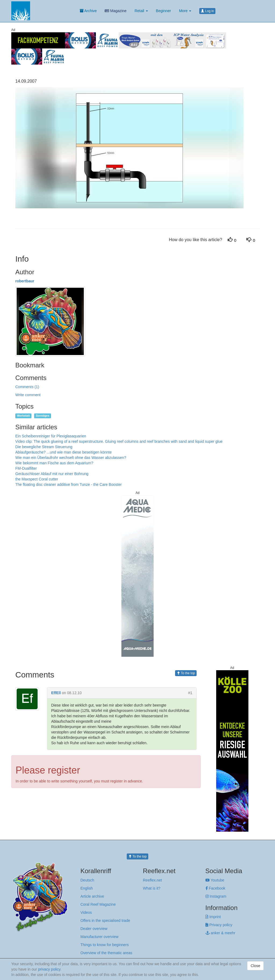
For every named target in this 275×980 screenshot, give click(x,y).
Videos (86, 912)
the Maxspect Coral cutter (37, 479)
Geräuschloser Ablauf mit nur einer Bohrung (52, 474)
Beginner (164, 11)
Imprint (213, 917)
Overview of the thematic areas (106, 953)
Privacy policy (219, 925)
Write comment (28, 395)
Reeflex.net (152, 880)
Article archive (92, 896)
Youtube (215, 880)
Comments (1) (27, 387)
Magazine (116, 11)
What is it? (152, 888)
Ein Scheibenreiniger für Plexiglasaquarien (51, 436)
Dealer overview (94, 929)
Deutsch (87, 880)
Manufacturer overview (100, 937)
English (87, 888)
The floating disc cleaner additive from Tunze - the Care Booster (68, 484)
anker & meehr (220, 933)
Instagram (216, 896)
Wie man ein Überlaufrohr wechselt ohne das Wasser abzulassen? (71, 458)
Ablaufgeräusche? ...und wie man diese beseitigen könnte (64, 452)
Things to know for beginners (105, 945)
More (185, 11)
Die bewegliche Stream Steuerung (44, 447)
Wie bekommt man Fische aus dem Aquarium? (54, 463)
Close (255, 966)
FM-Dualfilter (26, 468)
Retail (141, 11)
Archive (88, 11)
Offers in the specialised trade (105, 921)
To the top (186, 673)
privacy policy (49, 969)
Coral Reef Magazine (98, 904)
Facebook (215, 888)
